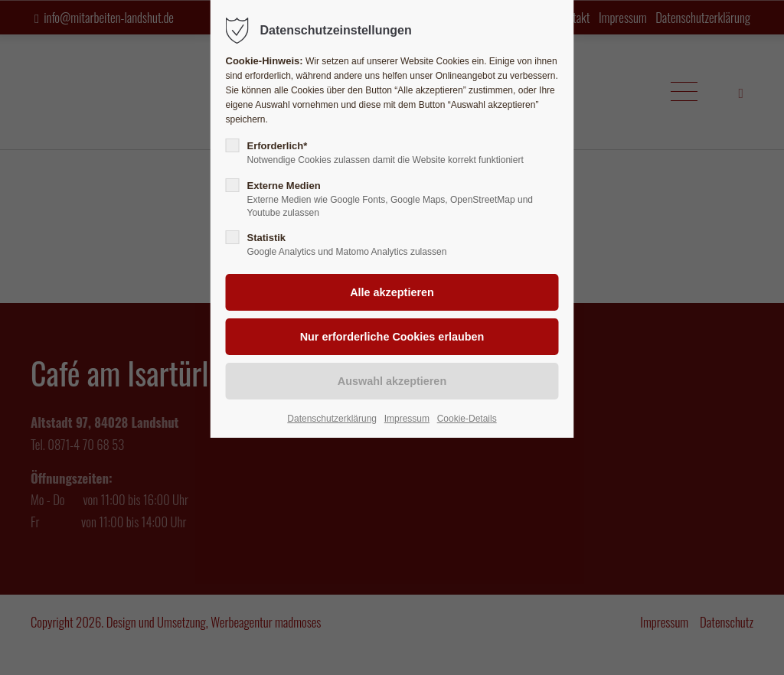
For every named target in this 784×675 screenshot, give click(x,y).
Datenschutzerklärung (332, 419)
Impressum (407, 419)
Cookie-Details (467, 419)
